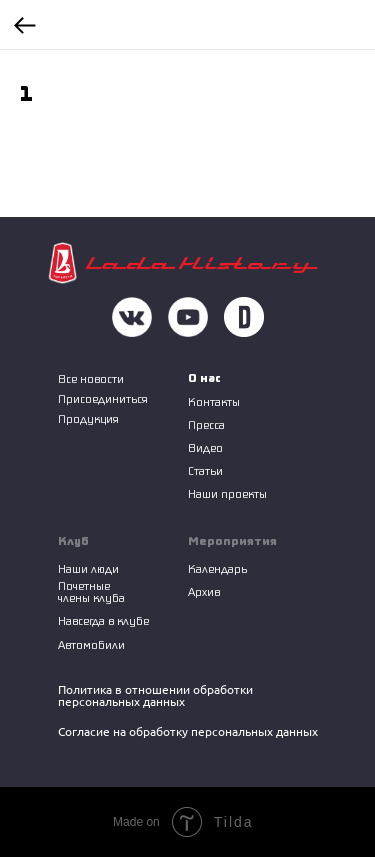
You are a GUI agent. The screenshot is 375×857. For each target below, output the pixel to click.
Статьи (205, 470)
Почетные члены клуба (91, 591)
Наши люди (88, 568)
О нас (204, 377)
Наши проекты (227, 493)
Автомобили (91, 644)
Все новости (91, 378)
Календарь (217, 568)
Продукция (88, 418)
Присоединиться (103, 398)
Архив (204, 591)
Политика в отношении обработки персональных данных (155, 695)
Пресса (206, 424)
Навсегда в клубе (103, 620)
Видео (205, 447)
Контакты (214, 401)
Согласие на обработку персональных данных (188, 731)
